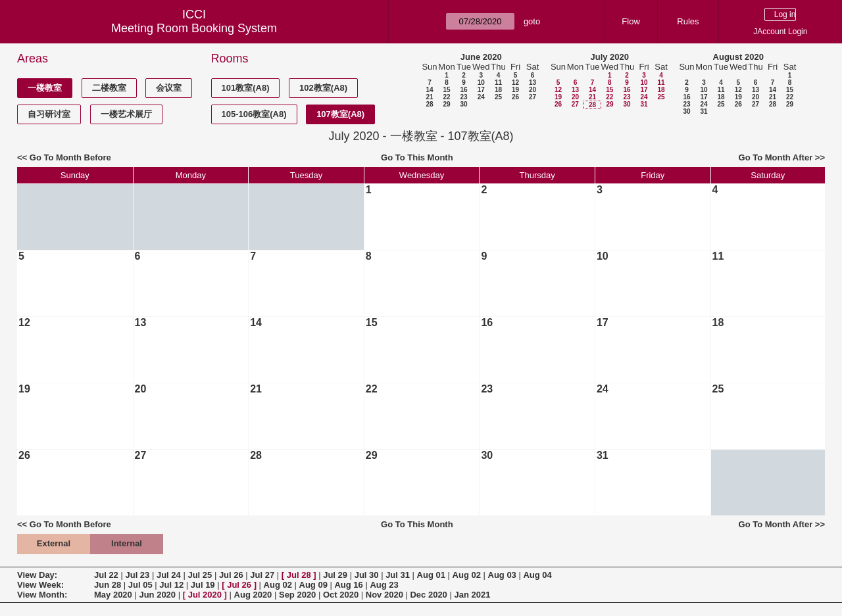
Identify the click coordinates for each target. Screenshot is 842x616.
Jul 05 (140, 585)
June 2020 (481, 57)
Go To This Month (417, 157)
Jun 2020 (157, 595)
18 (498, 90)
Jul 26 (231, 575)
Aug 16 (348, 585)
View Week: (40, 585)
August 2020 (738, 57)
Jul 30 (367, 575)
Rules (688, 21)
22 (446, 97)
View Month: (42, 595)
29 (446, 104)
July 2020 (609, 57)
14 (429, 90)
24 (481, 97)
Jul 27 (262, 575)
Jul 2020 (205, 595)
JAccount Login (780, 32)
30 (463, 104)
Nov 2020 (384, 595)
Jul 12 (171, 585)
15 (446, 90)
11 (498, 83)
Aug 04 (537, 575)
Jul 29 (335, 575)
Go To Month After (776, 157)
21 (429, 97)
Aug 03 (502, 575)
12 (515, 83)
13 (532, 83)
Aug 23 (384, 585)
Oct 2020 (341, 595)
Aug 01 (431, 575)
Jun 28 (108, 585)
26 (515, 97)
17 (481, 90)
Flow (631, 21)
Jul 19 (203, 585)
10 (481, 83)
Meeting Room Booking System (194, 28)
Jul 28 (299, 575)
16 (463, 90)
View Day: (37, 575)
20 (532, 90)
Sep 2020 (297, 595)
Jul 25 (200, 575)
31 (644, 104)
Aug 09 (313, 585)
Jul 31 (398, 575)
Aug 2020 (253, 595)
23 (463, 97)
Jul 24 (169, 575)
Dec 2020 (428, 595)
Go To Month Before (70, 157)
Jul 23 (137, 575)
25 (498, 97)
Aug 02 (467, 575)
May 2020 (113, 595)
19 (515, 90)
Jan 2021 (472, 595)
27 (532, 97)
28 (429, 104)
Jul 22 (106, 575)
